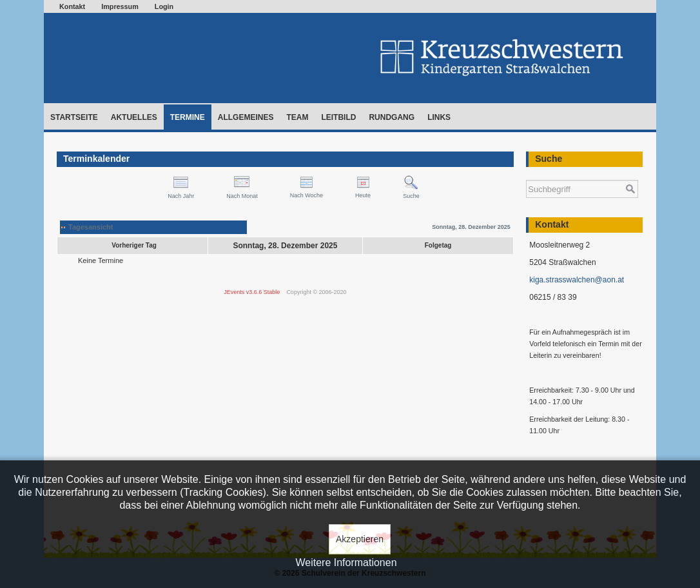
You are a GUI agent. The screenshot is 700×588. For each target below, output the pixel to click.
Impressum (120, 6)
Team (297, 117)
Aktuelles (134, 117)
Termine (188, 117)
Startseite (74, 117)
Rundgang (392, 117)
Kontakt (72, 6)
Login (164, 6)
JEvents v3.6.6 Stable (252, 292)
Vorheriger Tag (134, 245)
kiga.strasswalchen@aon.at (577, 280)
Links (439, 117)
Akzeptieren (360, 539)
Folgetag (438, 245)
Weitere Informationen (346, 563)
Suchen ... (526, 174)
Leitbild (338, 117)
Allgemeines (246, 117)
